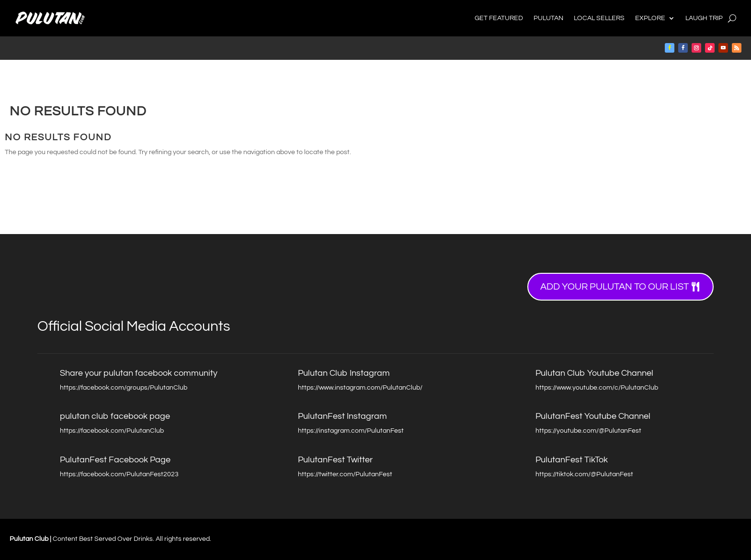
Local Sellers (599, 18)
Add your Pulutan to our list (614, 287)
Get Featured (499, 18)
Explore (650, 18)
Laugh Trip (704, 18)
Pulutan (548, 18)
